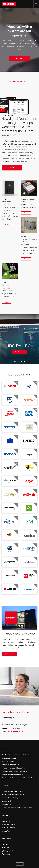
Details (12, 168)
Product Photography (9, 765)
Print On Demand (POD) (10, 798)
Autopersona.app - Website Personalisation (17, 808)
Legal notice (6, 821)
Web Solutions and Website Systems (14, 755)
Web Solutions (19, 352)
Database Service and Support (12, 768)
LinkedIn (6, 844)
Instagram (6, 851)
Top (20, 864)
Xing (4, 848)
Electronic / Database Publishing (13, 771)
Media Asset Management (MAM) (13, 795)
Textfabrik (5, 801)
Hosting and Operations (10, 758)
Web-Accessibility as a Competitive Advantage (18, 778)
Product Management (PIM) (11, 791)
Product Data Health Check (11, 775)
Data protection (7, 824)
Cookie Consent (7, 828)
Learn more (19, 58)
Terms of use (6, 831)
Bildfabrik (5, 805)
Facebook (6, 854)
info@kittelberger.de (15, 731)
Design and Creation (9, 761)
